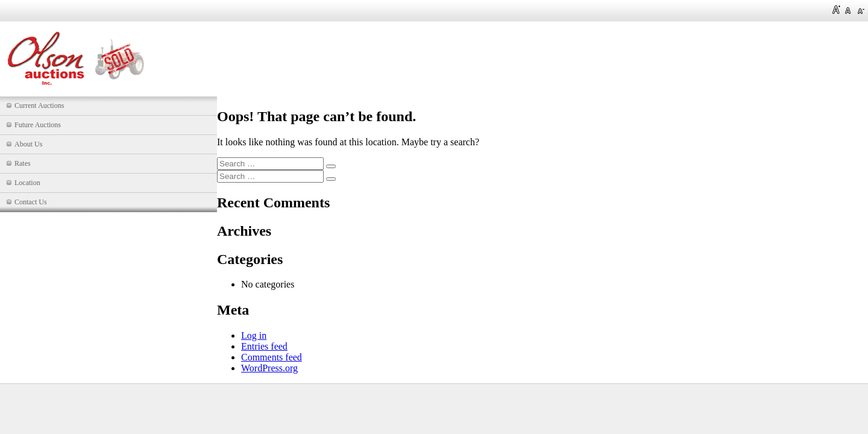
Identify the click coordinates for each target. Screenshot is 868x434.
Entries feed (264, 346)
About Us (28, 144)
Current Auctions (39, 105)
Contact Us (31, 202)
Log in (254, 335)
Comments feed (272, 357)
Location (27, 183)
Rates (23, 163)
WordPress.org (269, 368)
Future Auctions (38, 125)
